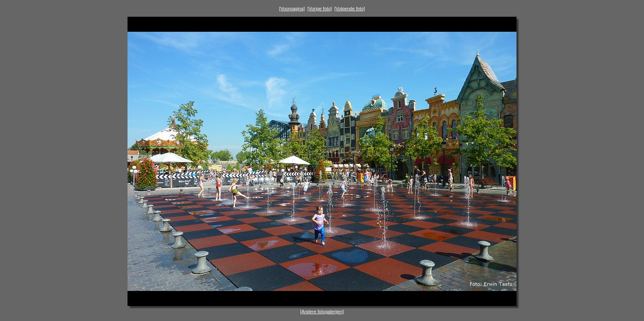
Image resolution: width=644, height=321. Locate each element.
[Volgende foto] (350, 9)
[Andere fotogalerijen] (322, 312)
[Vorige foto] (320, 9)
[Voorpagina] (292, 9)
